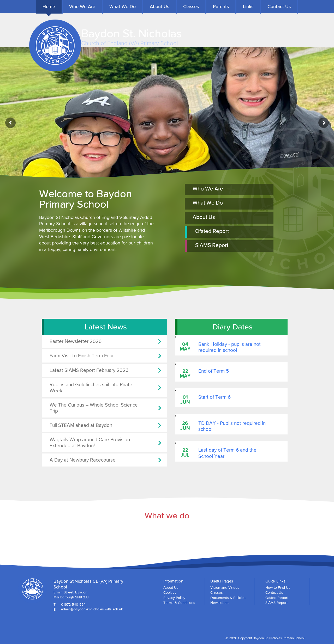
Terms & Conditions (179, 603)
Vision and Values (225, 587)
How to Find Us (278, 587)
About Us (159, 6)
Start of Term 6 (214, 397)
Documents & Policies (228, 598)
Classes (191, 6)
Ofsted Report (212, 231)
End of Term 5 (214, 371)
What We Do (123, 6)
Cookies (170, 592)
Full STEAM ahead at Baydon (81, 425)
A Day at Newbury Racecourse (83, 460)
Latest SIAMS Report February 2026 (89, 370)
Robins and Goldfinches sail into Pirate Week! (91, 388)
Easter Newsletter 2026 (76, 341)
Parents (221, 6)
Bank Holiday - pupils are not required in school (229, 347)
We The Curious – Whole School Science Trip (94, 408)
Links (248, 6)
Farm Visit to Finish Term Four (82, 356)
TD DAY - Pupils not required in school (232, 426)
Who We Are (82, 6)
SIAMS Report (212, 245)
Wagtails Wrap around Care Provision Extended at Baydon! (90, 443)
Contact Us (279, 6)
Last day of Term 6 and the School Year (227, 453)
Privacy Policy (174, 598)
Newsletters (220, 603)
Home (49, 6)
